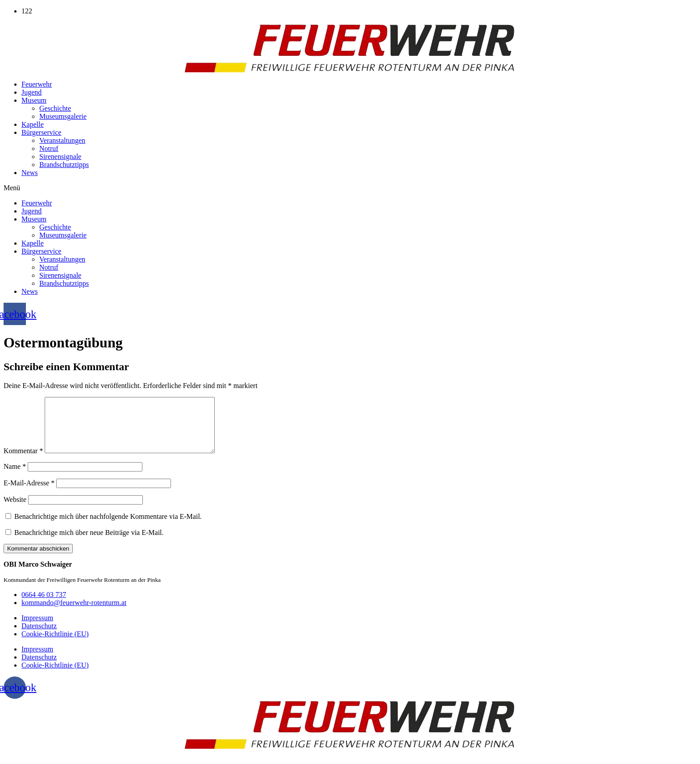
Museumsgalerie (63, 116)
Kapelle (33, 124)
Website (15, 510)
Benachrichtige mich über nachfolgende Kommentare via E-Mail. (108, 527)
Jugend (31, 92)
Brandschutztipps (64, 165)
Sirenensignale (60, 157)
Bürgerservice (41, 132)
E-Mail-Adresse (29, 494)
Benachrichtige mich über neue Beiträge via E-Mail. (89, 543)
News (29, 173)
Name (15, 477)
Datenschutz (39, 637)
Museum (34, 100)
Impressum (37, 628)
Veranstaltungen (62, 140)
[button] (350, 188)
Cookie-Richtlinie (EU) (55, 645)
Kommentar (23, 461)
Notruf (49, 148)
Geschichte (55, 108)
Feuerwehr (37, 84)
